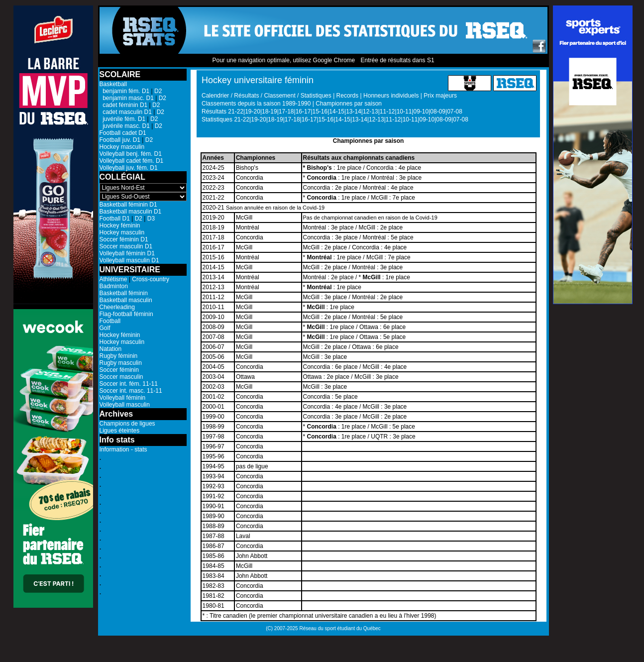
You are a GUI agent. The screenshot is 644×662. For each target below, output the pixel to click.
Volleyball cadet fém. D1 (132, 161)
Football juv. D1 (120, 140)
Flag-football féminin (126, 314)
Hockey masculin (122, 147)
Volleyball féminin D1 (127, 253)
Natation (111, 349)
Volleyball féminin (123, 398)
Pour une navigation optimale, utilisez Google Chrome (283, 60)
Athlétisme (113, 279)
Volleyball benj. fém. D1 (131, 154)
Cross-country (151, 279)
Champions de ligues (127, 424)
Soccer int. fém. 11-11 (129, 384)
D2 (158, 91)
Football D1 (115, 219)
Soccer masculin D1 (126, 246)
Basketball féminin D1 (128, 205)
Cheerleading (117, 307)
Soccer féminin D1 (124, 239)
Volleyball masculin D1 (129, 260)
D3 (151, 219)
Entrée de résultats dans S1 (397, 60)
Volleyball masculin (125, 405)
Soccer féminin (119, 370)
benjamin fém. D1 (125, 91)
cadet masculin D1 (126, 112)
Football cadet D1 (123, 133)
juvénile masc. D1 (125, 126)
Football (110, 321)
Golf (105, 328)
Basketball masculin (126, 300)
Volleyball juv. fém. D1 (129, 168)
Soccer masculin (121, 377)
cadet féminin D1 (124, 105)
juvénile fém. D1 (123, 119)
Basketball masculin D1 (131, 212)
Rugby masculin (121, 363)
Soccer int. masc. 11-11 (131, 391)
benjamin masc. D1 (127, 98)
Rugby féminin (119, 356)
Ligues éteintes (120, 431)
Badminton (114, 286)
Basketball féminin (124, 293)
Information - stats (123, 449)
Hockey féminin (120, 225)
